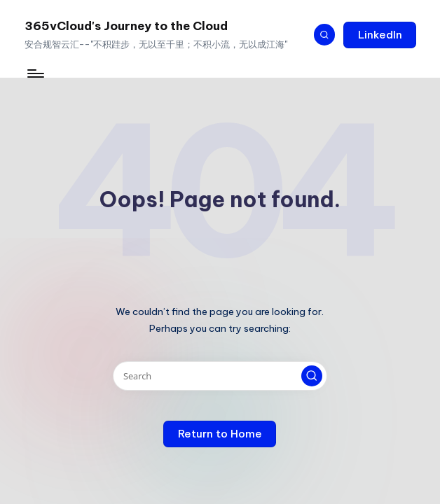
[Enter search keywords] (220, 376)
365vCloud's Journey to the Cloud (126, 26)
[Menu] (35, 73)
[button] (380, 35)
